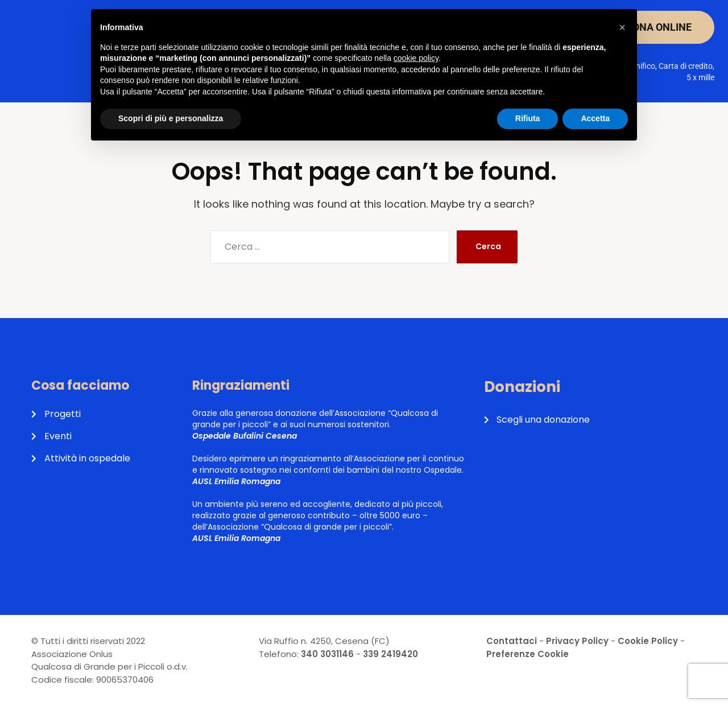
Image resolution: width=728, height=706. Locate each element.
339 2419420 (390, 654)
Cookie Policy (648, 641)
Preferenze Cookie (528, 654)
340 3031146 (327, 654)
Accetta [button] (595, 118)
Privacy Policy (577, 641)
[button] (622, 27)
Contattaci (512, 641)
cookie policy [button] (416, 58)
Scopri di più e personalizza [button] (171, 118)
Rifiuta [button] (528, 118)
